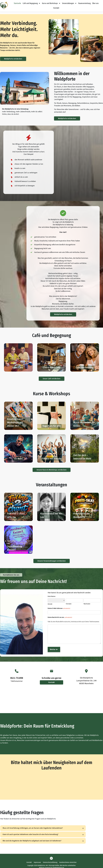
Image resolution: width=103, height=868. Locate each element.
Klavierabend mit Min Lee (51, 504)
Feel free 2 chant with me (18, 504)
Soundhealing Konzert (18, 537)
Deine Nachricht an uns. (60, 615)
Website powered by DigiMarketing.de (51, 865)
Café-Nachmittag (85, 355)
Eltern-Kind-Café (52, 355)
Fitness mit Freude (51, 446)
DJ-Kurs (18, 446)
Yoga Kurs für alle (51, 413)
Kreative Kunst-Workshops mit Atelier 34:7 (18, 413)
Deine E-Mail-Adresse (59, 606)
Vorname (69, 601)
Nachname (87, 601)
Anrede (50, 601)
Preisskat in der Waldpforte (85, 504)
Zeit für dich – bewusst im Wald (85, 446)
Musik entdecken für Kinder (85, 413)
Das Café (18, 355)
